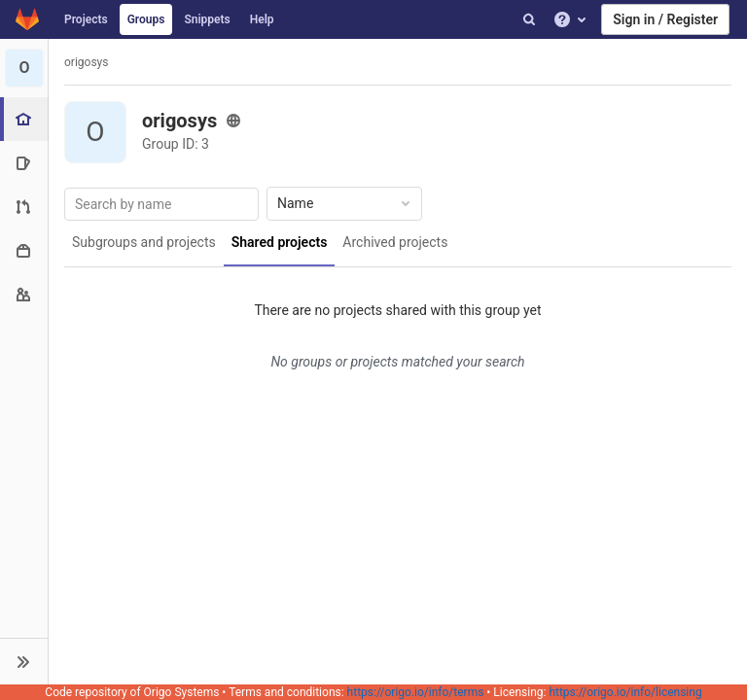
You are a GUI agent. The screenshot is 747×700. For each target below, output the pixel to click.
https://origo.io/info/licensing (625, 692)
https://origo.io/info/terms (416, 692)
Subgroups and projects (144, 242)
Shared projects (280, 242)
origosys (86, 62)
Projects (86, 19)
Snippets (207, 19)
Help (262, 19)
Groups (146, 19)
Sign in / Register (665, 19)
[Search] (529, 19)
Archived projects (395, 242)
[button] (24, 661)
